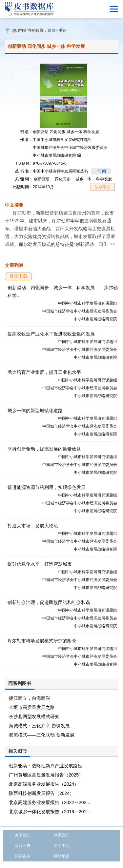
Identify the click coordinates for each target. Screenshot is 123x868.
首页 (51, 30)
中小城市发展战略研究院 (57, 155)
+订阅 (101, 171)
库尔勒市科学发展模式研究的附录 (42, 641)
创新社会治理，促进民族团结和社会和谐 (49, 602)
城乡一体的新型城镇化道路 (35, 411)
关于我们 (23, 835)
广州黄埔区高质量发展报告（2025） (46, 775)
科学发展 (104, 179)
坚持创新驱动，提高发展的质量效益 (44, 449)
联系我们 (62, 835)
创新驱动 (42, 179)
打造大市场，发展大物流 (33, 526)
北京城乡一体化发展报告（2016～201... (50, 812)
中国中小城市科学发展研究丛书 (60, 171)
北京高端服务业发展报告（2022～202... (50, 802)
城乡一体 (83, 179)
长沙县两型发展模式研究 (34, 717)
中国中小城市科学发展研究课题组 (62, 140)
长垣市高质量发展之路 (32, 707)
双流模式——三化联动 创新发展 (42, 735)
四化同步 (63, 179)
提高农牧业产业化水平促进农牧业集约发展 (51, 334)
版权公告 (23, 846)
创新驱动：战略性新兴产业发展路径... (48, 766)
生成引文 (103, 187)
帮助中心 (62, 846)
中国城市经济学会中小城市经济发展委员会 (70, 148)
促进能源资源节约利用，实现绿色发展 (47, 487)
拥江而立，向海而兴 (30, 698)
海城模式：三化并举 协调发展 (39, 726)
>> (113, 244)
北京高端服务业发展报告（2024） (44, 784)
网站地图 (62, 856)
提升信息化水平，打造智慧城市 (40, 564)
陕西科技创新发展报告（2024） (41, 793)
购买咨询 (23, 856)
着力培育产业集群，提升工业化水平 (44, 372)
